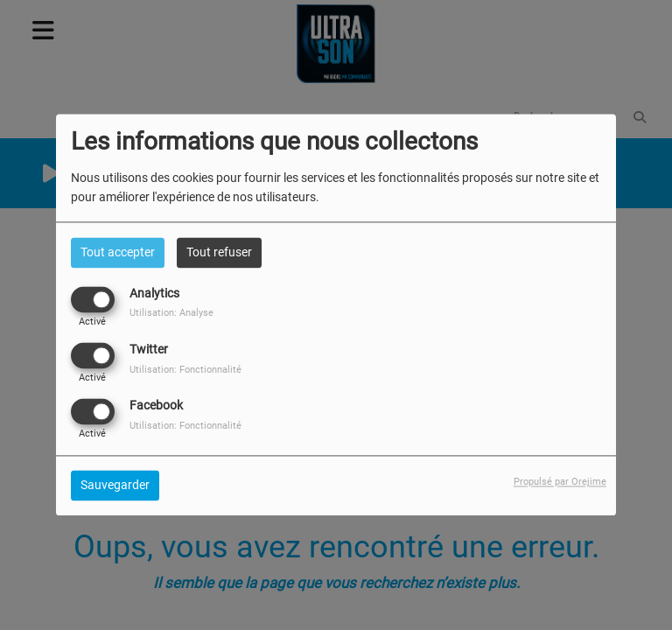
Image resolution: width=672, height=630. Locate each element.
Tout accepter (118, 252)
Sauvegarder (115, 486)
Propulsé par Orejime (560, 483)
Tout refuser (219, 252)
